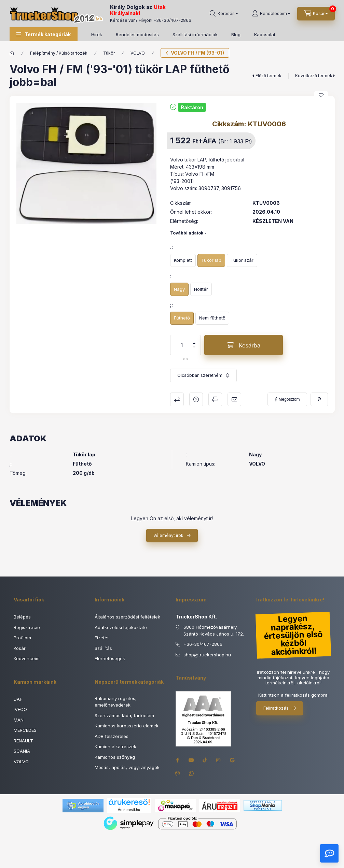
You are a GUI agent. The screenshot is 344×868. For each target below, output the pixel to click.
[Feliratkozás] (203, 375)
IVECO (20, 709)
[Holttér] (201, 289)
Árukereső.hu (129, 810)
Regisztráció (27, 627)
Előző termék (269, 76)
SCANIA (22, 751)
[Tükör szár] (242, 261)
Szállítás (103, 648)
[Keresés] (224, 14)
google (232, 760)
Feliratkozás (276, 708)
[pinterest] (319, 399)
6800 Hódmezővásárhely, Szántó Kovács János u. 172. (214, 630)
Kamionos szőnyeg (115, 757)
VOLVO (138, 53)
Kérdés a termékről (196, 399)
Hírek (97, 34)
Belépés (22, 617)
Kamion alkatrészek (115, 746)
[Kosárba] (244, 345)
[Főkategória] (12, 53)
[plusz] (194, 340)
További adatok (187, 233)
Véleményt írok (168, 535)
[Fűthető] (182, 318)
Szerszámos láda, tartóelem (124, 715)
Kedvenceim (27, 658)
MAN (19, 720)
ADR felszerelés (112, 736)
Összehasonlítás (177, 399)
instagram (219, 760)
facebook (178, 760)
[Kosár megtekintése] (316, 14)
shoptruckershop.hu (207, 655)
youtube (191, 760)
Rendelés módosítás (137, 34)
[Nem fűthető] (212, 318)
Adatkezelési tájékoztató (121, 627)
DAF (18, 699)
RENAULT (23, 741)
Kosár (20, 648)
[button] (44, 34)
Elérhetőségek (110, 658)
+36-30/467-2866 (172, 20)
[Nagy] (179, 289)
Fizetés (102, 638)
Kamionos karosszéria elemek (127, 726)
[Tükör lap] (211, 261)
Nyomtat (215, 399)
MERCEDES (25, 730)
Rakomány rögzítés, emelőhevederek (116, 702)
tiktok (205, 760)
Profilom (22, 638)
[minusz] (194, 350)
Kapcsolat (265, 34)
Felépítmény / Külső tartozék (59, 53)
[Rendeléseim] (271, 14)
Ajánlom (234, 399)
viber (178, 774)
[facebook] (287, 399)
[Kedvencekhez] (321, 95)
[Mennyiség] (182, 345)
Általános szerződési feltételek (127, 617)
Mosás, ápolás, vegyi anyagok (127, 767)
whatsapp (191, 774)
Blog (236, 34)
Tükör (109, 53)
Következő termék (314, 76)
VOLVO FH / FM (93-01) (197, 53)
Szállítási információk (195, 34)
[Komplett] (183, 261)
